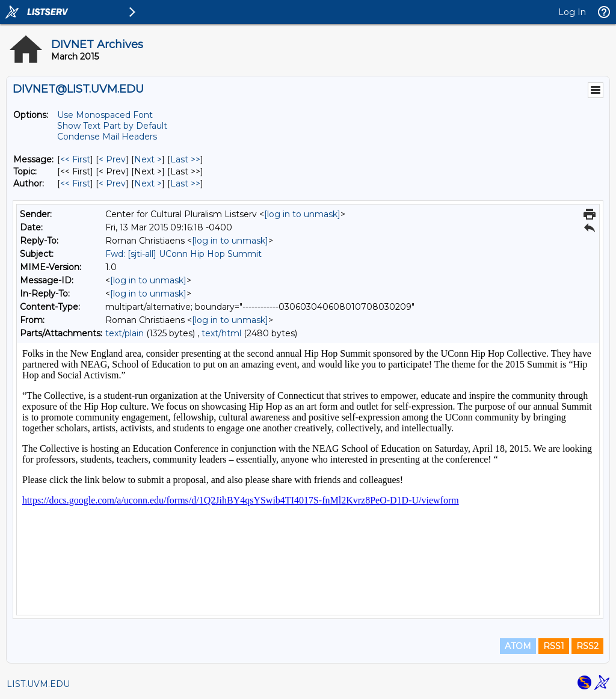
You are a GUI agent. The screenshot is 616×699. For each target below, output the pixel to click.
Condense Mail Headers (107, 137)
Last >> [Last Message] (185, 159)
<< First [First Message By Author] (75, 183)
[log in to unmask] (302, 214)
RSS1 (554, 646)
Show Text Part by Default (112, 126)
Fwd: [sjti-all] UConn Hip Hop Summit (183, 254)
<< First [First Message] (75, 159)
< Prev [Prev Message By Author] (112, 183)
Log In (572, 12)
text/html (221, 333)
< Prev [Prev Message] (112, 159)
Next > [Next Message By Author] (148, 183)
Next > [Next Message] (148, 159)
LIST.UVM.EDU (38, 684)
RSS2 (587, 646)
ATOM (518, 646)
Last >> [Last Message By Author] (185, 183)
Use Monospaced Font (105, 115)
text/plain (125, 333)
